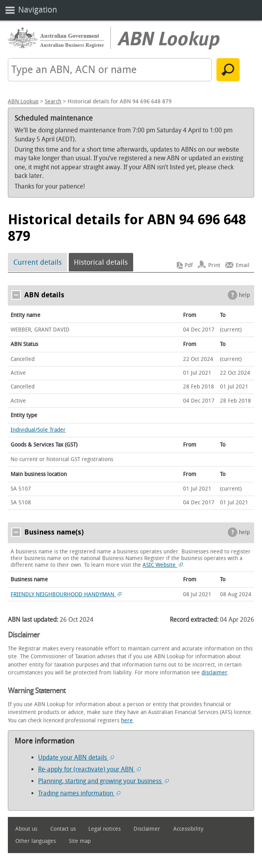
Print (214, 265)
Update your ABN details (76, 757)
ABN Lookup (23, 102)
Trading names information (79, 793)
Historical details (101, 262)
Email (243, 265)
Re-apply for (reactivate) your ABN (89, 769)
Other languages (36, 841)
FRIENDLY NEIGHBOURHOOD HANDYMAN (66, 594)
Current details (38, 262)
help (244, 295)
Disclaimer (147, 829)
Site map (80, 841)
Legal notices (104, 829)
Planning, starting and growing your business (103, 781)
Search (53, 102)
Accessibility (188, 829)
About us (26, 829)
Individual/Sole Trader (38, 430)
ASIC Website (163, 565)
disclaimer (214, 673)
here (127, 721)
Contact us (63, 829)
